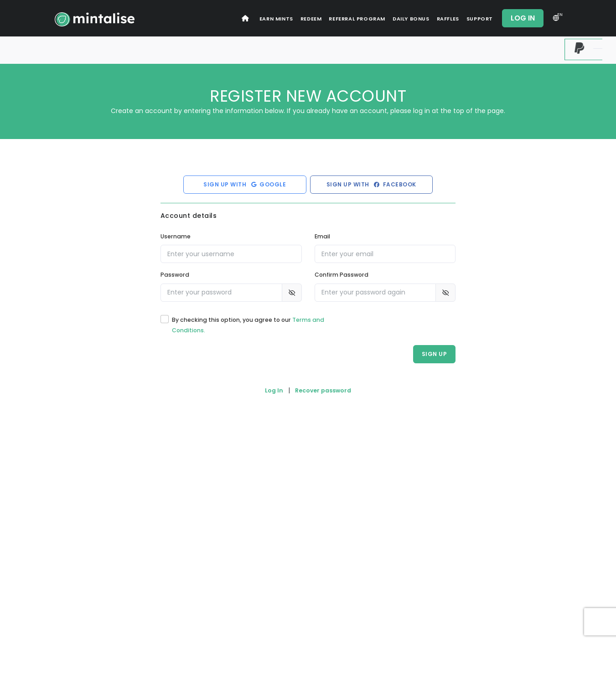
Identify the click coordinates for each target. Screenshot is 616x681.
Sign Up (435, 354)
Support (480, 19)
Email (322, 236)
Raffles (448, 19)
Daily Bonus (411, 19)
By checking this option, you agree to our (248, 325)
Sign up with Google (245, 184)
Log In (523, 18)
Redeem (311, 19)
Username (176, 236)
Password (175, 275)
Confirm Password (342, 275)
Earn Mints (276, 19)
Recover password (323, 390)
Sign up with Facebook (371, 184)
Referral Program (357, 19)
